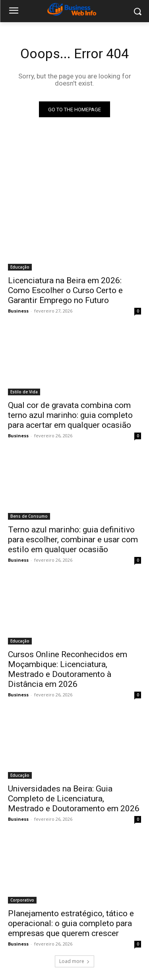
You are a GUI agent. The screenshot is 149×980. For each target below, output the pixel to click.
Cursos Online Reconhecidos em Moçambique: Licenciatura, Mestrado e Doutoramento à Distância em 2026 (68, 669)
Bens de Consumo (29, 516)
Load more (74, 961)
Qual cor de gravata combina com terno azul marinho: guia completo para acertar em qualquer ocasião (70, 415)
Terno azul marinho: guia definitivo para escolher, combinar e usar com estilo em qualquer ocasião (73, 540)
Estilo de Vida (24, 392)
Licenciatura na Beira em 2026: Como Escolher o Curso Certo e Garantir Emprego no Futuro (65, 290)
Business (18, 311)
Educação (20, 267)
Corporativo (22, 900)
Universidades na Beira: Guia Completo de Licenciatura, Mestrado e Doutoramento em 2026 (74, 799)
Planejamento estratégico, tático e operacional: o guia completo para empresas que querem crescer (71, 923)
